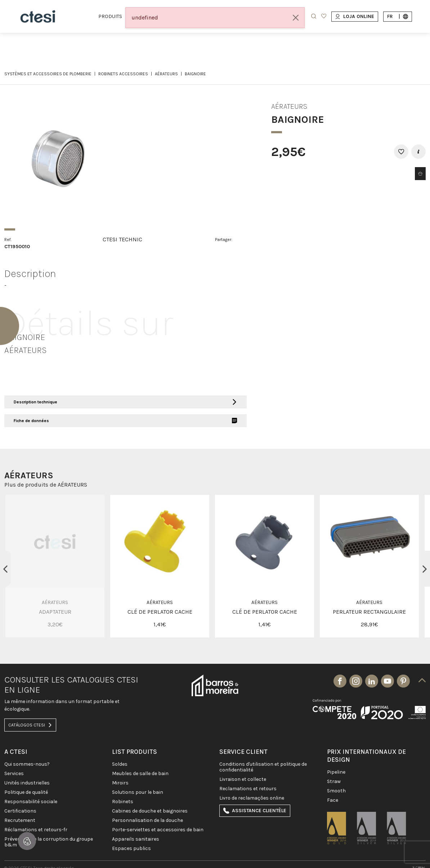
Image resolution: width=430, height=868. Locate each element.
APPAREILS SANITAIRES (136, 839)
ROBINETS (123, 802)
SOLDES (120, 764)
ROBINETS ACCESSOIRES (123, 74)
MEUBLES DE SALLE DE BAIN (140, 774)
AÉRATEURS (166, 74)
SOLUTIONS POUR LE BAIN (138, 792)
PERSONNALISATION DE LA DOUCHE (147, 820)
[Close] (296, 18)
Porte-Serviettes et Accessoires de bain (158, 830)
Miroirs (120, 783)
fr (398, 16)
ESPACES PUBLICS (131, 849)
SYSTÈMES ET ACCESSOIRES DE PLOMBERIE (48, 74)
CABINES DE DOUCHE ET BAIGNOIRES (150, 811)
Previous (5, 569)
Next (425, 569)
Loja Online (355, 16)
